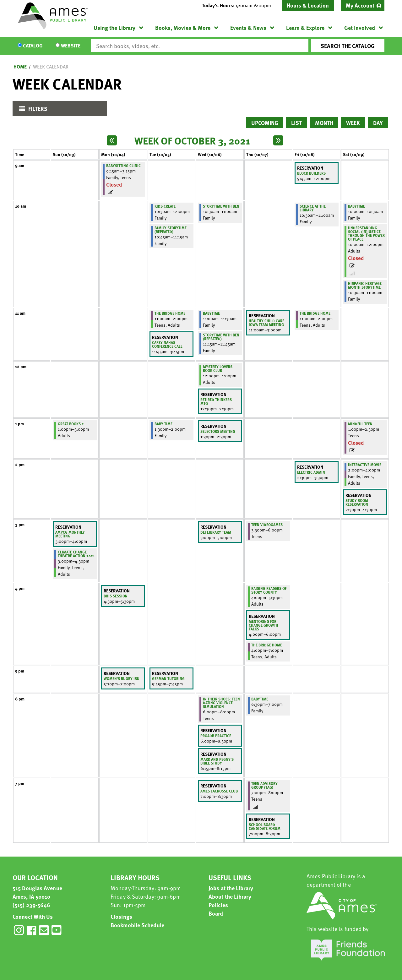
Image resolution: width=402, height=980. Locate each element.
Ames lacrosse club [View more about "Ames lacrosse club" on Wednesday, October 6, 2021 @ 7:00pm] (219, 791)
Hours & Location (308, 5)
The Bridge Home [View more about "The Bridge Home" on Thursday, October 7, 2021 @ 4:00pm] (267, 645)
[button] (239, 5)
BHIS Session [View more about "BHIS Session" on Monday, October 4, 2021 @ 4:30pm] (116, 596)
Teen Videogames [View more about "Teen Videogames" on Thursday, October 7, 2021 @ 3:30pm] (267, 525)
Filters (32, 110)
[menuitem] (363, 5)
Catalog (33, 46)
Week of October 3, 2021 (192, 140)
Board (216, 913)
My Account (360, 5)
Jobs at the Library (231, 888)
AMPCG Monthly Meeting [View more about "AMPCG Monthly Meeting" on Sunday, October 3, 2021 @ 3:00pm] (70, 534)
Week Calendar (51, 67)
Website (71, 46)
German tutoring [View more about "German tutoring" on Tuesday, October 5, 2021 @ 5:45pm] (168, 678)
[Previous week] (112, 140)
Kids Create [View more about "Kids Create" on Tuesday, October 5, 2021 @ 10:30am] (165, 206)
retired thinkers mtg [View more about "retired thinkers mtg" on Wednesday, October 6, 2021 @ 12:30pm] (216, 401)
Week (353, 123)
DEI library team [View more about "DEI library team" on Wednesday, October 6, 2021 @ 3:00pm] (216, 532)
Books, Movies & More (183, 27)
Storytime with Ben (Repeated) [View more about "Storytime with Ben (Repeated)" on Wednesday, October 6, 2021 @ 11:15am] (221, 337)
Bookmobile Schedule (137, 925)
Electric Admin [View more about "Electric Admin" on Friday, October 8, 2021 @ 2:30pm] (311, 472)
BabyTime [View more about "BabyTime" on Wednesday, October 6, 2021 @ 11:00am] (211, 313)
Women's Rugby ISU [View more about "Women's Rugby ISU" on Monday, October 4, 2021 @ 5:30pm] (122, 678)
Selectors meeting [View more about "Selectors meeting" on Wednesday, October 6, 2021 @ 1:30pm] (218, 431)
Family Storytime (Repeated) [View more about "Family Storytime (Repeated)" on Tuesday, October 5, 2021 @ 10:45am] (171, 230)
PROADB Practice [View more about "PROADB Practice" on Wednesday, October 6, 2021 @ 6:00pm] (216, 736)
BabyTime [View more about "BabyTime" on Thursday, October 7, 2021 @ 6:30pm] (260, 699)
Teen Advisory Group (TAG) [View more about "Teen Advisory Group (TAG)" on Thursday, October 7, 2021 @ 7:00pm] (264, 785)
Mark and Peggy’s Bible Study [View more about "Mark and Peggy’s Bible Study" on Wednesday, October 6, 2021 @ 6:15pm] (217, 761)
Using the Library (114, 27)
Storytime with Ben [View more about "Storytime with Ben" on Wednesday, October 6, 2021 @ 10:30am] (221, 206)
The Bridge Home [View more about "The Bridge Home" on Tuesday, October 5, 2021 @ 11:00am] (170, 313)
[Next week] (278, 140)
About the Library (230, 896)
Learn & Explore (305, 27)
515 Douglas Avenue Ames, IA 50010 (37, 892)
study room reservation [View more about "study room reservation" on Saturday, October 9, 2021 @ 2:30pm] (357, 502)
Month (324, 123)
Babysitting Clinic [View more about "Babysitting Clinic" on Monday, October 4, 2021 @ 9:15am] (123, 166)
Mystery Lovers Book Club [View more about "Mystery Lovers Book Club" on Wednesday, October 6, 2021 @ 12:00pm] (218, 368)
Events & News (248, 27)
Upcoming (265, 123)
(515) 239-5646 (31, 905)
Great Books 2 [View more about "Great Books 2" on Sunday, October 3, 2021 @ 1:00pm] (71, 424)
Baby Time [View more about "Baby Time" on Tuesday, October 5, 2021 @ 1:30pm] (163, 424)
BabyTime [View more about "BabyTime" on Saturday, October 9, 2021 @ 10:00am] (356, 206)
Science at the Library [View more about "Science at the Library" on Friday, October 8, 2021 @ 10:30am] (313, 208)
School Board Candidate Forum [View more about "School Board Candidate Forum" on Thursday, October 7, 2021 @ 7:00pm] (265, 826)
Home (20, 67)
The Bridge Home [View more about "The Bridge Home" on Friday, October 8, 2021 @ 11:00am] (315, 313)
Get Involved (360, 27)
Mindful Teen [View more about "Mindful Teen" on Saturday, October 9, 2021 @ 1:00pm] (360, 424)
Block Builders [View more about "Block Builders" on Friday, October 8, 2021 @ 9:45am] (311, 173)
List (296, 123)
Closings (121, 916)
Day (378, 123)
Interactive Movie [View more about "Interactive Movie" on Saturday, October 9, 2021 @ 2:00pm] (365, 465)
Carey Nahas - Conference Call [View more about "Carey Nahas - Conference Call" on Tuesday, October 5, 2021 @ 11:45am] (167, 344)
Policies (218, 905)
